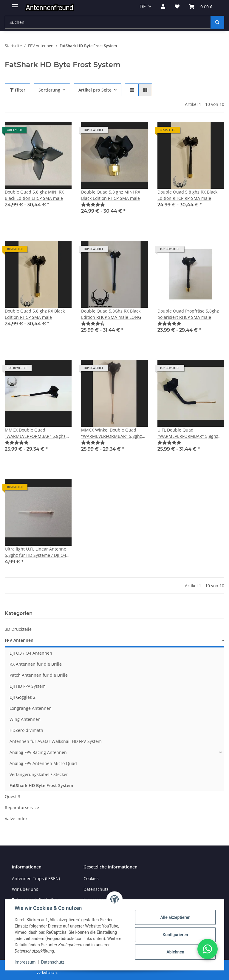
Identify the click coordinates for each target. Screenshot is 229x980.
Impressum (25, 962)
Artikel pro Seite (95, 90)
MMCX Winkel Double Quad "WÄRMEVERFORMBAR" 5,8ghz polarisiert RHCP (112, 433)
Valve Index (16, 819)
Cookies (91, 878)
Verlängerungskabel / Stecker (39, 774)
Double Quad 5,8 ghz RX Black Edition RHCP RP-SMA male (187, 195)
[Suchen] (217, 22)
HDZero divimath (26, 730)
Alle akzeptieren (175, 917)
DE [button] (143, 7)
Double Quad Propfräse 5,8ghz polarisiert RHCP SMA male (188, 314)
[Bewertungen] (93, 204)
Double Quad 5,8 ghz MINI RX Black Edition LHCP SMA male (34, 195)
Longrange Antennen (31, 708)
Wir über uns (25, 889)
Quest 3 (13, 796)
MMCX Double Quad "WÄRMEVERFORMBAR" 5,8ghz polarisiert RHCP (35, 433)
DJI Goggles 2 (23, 697)
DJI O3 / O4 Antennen (31, 653)
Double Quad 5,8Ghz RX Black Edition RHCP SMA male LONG (111, 314)
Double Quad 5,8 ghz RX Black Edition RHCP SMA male (35, 314)
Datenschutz (53, 962)
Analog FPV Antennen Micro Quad (43, 763)
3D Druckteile (18, 629)
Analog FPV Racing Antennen (38, 752)
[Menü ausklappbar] (15, 4)
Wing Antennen (25, 719)
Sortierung (49, 90)
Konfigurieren (175, 935)
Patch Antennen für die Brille (39, 675)
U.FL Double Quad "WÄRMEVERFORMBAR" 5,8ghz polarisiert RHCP (188, 433)
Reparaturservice (22, 807)
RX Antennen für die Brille (36, 664)
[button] (163, 7)
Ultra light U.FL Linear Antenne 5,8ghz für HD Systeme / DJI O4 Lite (35, 552)
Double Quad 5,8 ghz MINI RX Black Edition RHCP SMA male (111, 195)
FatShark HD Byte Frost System (41, 785)
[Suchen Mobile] (108, 22)
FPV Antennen (19, 640)
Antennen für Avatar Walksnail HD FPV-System (56, 741)
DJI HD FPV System (28, 686)
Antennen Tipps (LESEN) (36, 878)
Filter (17, 90)
